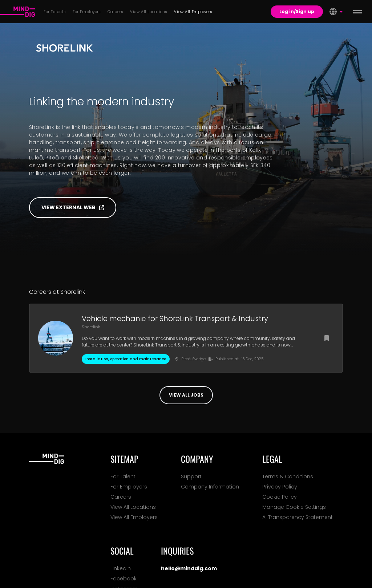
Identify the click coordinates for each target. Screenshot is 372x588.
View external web (73, 207)
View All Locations (133, 507)
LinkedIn (121, 568)
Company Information (210, 487)
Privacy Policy (280, 487)
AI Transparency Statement (298, 517)
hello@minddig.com (189, 568)
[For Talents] (17, 12)
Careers (121, 497)
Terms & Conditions (288, 477)
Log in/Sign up (297, 11)
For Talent (123, 477)
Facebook (124, 579)
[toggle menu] (357, 12)
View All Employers (134, 517)
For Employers (129, 487)
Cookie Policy (280, 497)
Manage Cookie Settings (294, 507)
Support (191, 477)
